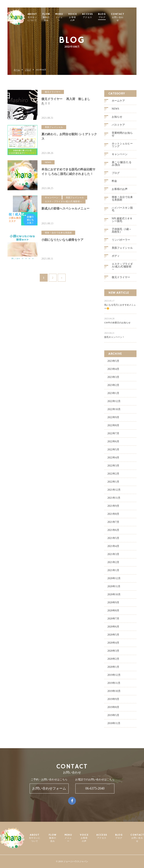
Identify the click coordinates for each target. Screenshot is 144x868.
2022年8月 (113, 427)
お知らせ (117, 119)
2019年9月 (113, 701)
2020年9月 (113, 604)
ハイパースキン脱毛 (122, 211)
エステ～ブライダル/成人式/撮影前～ (122, 268)
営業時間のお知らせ (122, 136)
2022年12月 (114, 403)
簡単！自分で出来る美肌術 (122, 200)
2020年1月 (113, 669)
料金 (114, 183)
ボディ (116, 258)
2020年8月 (113, 612)
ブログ (28, 70)
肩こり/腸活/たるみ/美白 (122, 165)
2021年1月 (113, 572)
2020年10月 (114, 596)
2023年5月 (113, 363)
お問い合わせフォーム (49, 788)
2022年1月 (113, 484)
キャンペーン (120, 156)
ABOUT (42, 17)
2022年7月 (113, 435)
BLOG (111, 16)
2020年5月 (113, 636)
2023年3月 (113, 379)
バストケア (118, 127)
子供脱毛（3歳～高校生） (122, 232)
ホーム (17, 70)
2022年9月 (113, 419)
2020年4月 (113, 645)
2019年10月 (114, 693)
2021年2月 (113, 564)
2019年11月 (114, 685)
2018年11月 (114, 725)
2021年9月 (113, 508)
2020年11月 (114, 588)
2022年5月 (113, 451)
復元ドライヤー (121, 279)
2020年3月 (113, 653)
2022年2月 (113, 475)
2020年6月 (113, 628)
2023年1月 (113, 395)
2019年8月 (113, 709)
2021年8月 (113, 516)
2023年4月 (113, 371)
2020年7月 (113, 620)
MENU (69, 17)
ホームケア (118, 103)
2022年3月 (113, 467)
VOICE (82, 17)
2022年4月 (113, 459)
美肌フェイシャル (122, 250)
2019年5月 (113, 717)
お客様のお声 (120, 191)
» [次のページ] (62, 278)
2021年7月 (113, 524)
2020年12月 (114, 580)
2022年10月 (114, 411)
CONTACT (127, 17)
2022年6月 (113, 443)
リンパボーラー (121, 242)
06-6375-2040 (95, 788)
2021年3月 (113, 556)
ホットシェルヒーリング (122, 147)
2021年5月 (113, 540)
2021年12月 (114, 492)
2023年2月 (113, 387)
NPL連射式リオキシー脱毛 (122, 222)
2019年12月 (114, 677)
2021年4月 (113, 548)
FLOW (56, 17)
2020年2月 (113, 661)
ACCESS (97, 16)
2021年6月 (113, 532)
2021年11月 (114, 500)
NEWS (115, 111)
